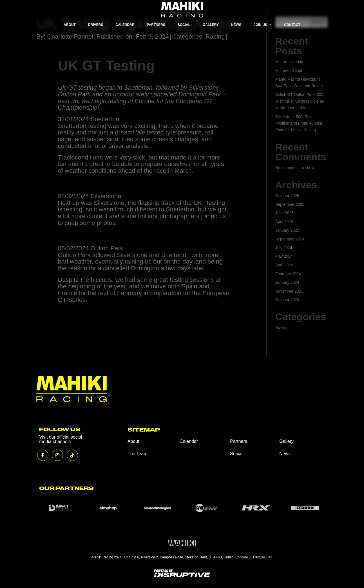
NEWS (236, 25)
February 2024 (288, 274)
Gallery (286, 441)
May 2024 (284, 256)
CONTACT (292, 25)
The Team (138, 454)
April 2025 (284, 222)
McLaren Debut (289, 70)
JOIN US (263, 25)
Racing (215, 37)
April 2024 (284, 265)
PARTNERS (156, 25)
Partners (238, 441)
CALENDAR (125, 25)
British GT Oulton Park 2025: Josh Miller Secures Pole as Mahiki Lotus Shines (301, 101)
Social (236, 454)
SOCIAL (184, 25)
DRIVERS (96, 25)
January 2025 (287, 230)
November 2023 (289, 291)
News (285, 454)
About (133, 441)
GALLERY (211, 25)
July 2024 (284, 248)
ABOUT (70, 25)
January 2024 (287, 282)
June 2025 (284, 213)
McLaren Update (290, 62)
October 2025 (287, 196)
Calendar (189, 441)
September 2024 (290, 239)
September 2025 (290, 204)
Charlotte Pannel (70, 37)
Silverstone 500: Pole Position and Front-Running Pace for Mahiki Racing (299, 123)
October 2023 (287, 300)
